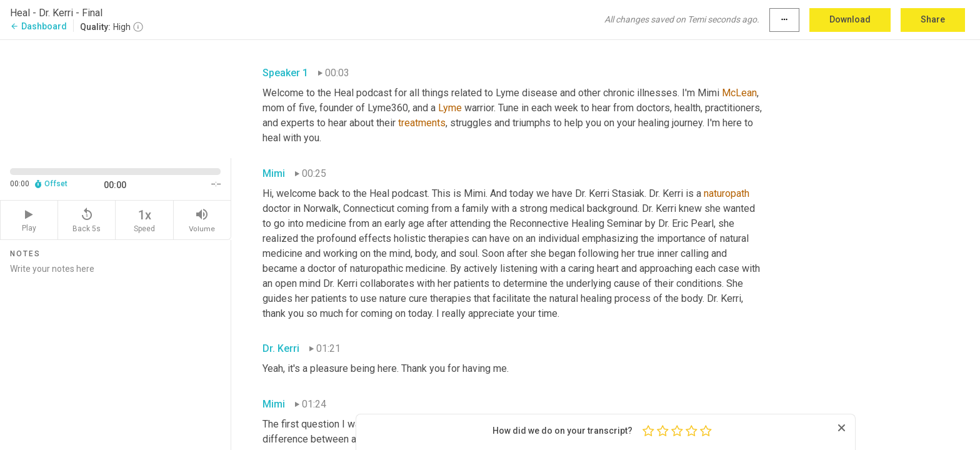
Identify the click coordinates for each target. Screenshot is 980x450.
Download (850, 19)
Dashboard (38, 26)
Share (933, 19)
